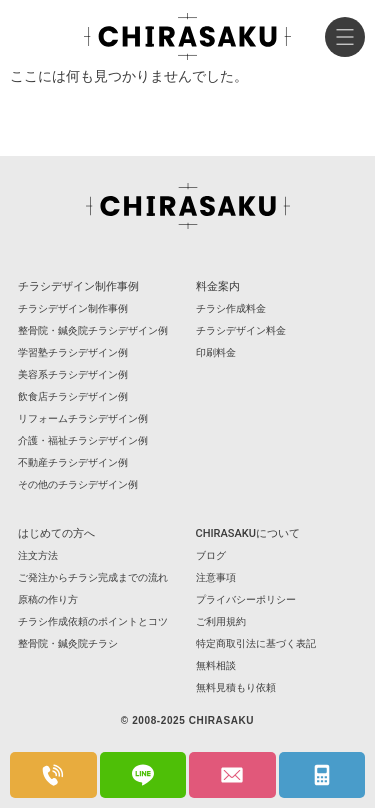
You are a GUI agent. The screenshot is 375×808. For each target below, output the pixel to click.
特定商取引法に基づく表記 (256, 643)
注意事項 (216, 577)
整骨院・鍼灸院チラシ (68, 643)
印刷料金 (216, 352)
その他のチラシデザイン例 (78, 484)
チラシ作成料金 (231, 308)
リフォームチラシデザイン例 (83, 418)
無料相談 (216, 665)
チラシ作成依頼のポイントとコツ (93, 621)
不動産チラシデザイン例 (73, 462)
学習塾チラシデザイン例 (73, 352)
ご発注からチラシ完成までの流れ (93, 577)
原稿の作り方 (48, 599)
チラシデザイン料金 (241, 330)
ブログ (211, 555)
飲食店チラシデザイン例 (73, 396)
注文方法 (38, 555)
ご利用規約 (221, 621)
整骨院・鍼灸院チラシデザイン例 (93, 330)
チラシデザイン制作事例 (73, 308)
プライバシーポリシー (246, 599)
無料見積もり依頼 (236, 687)
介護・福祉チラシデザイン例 (83, 440)
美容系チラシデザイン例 (73, 374)
